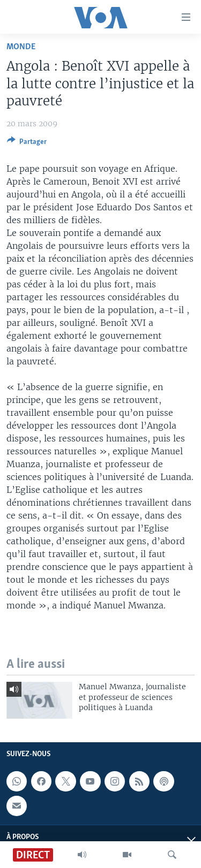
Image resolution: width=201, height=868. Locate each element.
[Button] (27, 143)
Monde (21, 47)
